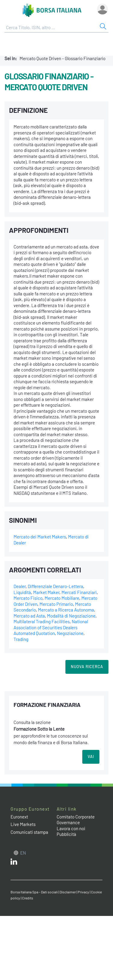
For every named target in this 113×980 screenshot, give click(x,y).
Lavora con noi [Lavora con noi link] (71, 828)
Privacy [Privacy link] (83, 892)
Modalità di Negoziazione (71, 616)
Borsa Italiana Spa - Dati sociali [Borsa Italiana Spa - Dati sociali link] (34, 892)
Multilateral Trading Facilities (42, 621)
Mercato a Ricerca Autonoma (66, 610)
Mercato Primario (56, 604)
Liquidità (22, 592)
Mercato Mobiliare (62, 598)
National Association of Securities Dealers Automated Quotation (51, 627)
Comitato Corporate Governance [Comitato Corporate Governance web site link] (76, 820)
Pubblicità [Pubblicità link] (66, 834)
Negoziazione (70, 633)
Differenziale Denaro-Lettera (55, 586)
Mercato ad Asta (29, 616)
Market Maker (46, 592)
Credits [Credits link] (28, 898)
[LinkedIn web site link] (14, 863)
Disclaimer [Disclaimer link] (68, 892)
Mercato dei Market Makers (40, 537)
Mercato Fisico (28, 598)
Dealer (20, 586)
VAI (91, 757)
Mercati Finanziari (79, 592)
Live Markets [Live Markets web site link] (23, 824)
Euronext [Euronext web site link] (19, 817)
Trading (21, 639)
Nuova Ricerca (87, 667)
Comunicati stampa (29, 832)
